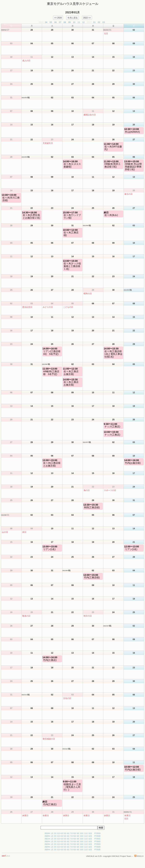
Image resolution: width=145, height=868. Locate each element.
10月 (82, 833)
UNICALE (90, 856)
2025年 (47, 850)
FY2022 (97, 842)
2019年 (47, 833)
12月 (90, 833)
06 (55, 22)
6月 (68, 833)
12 (83, 22)
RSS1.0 (139, 856)
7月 (72, 833)
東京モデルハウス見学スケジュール (73, 4)
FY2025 (97, 850)
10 (74, 22)
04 (46, 22)
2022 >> (87, 18)
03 (104, 22)
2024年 (47, 847)
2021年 (47, 839)
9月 (78, 833)
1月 (52, 833)
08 (65, 22)
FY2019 (97, 833)
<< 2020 (58, 18)
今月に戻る (73, 18)
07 (60, 22)
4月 (62, 833)
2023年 (47, 844)
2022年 (47, 842)
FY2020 (97, 836)
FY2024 (97, 847)
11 (79, 22)
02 (99, 22)
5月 (65, 833)
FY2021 (97, 839)
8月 (75, 833)
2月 (55, 833)
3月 (59, 833)
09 (69, 22)
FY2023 (97, 844)
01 (94, 22)
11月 (86, 833)
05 (51, 22)
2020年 (47, 836)
